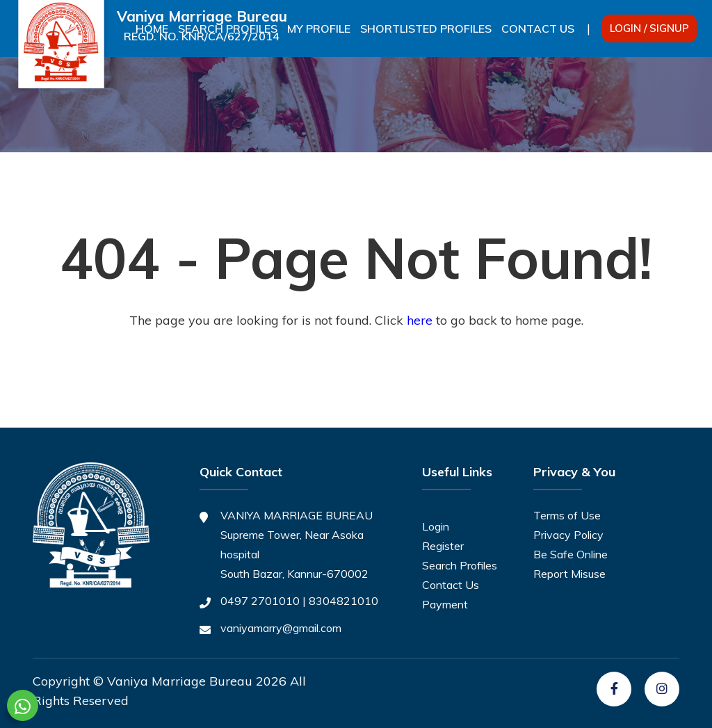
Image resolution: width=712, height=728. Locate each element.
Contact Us (538, 29)
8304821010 (343, 601)
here (420, 320)
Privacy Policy (568, 535)
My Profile (319, 29)
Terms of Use (567, 515)
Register (443, 546)
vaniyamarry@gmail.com (281, 628)
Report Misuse (569, 574)
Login (436, 526)
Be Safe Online (571, 554)
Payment (445, 604)
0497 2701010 (260, 601)
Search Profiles (460, 565)
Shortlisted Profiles (426, 29)
